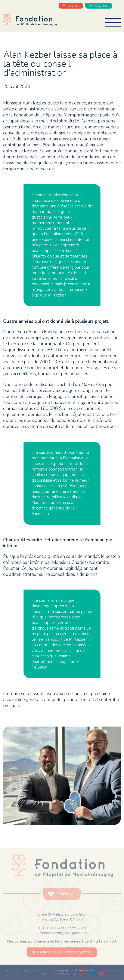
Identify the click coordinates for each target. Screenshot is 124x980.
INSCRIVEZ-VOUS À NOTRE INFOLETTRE (62, 952)
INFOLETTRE (99, 6)
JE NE (71, 6)
